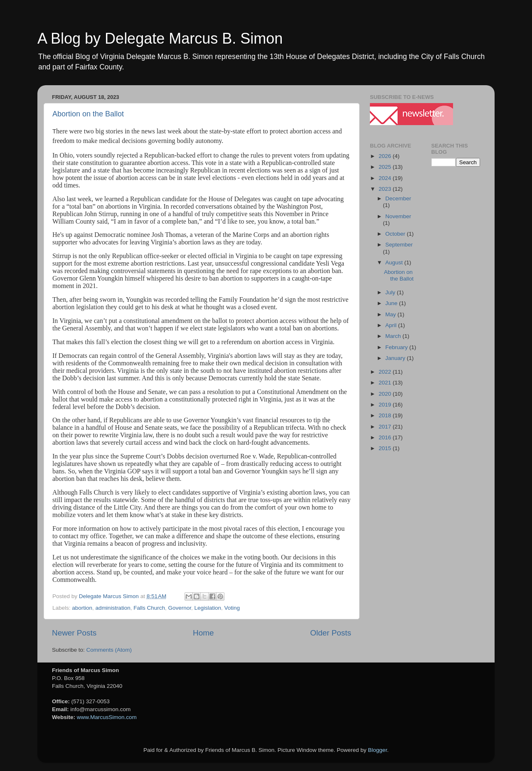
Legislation (208, 608)
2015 (386, 448)
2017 (386, 427)
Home (203, 633)
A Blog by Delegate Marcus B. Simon (160, 38)
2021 (386, 383)
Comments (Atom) (109, 650)
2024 (386, 178)
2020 (386, 394)
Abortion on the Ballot (88, 114)
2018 (386, 415)
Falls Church (149, 608)
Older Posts (331, 633)
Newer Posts (74, 633)
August (395, 262)
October (396, 234)
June (392, 303)
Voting (232, 608)
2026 (386, 156)
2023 (386, 189)
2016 (386, 437)
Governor (180, 608)
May (391, 314)
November (398, 216)
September (399, 245)
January (396, 358)
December (398, 198)
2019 (386, 405)
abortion (82, 608)
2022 (386, 372)
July (391, 292)
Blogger (377, 750)
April (392, 325)
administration (113, 608)
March (394, 336)
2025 (386, 167)
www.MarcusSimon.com (107, 717)
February (397, 347)
